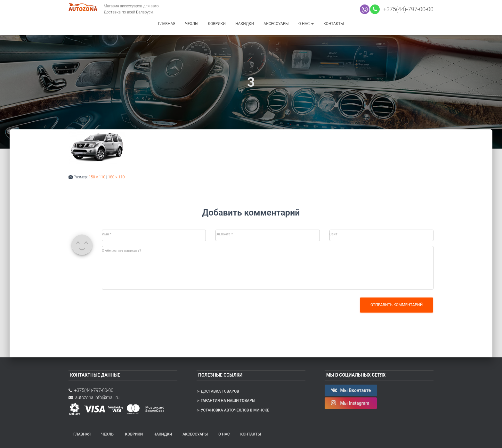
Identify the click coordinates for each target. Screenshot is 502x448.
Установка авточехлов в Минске (235, 410)
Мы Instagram (351, 403)
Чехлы (192, 24)
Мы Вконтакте (351, 390)
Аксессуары (276, 24)
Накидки (245, 24)
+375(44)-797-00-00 (407, 9)
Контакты (334, 24)
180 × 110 (116, 177)
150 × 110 (97, 177)
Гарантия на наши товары (228, 401)
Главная (167, 24)
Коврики (217, 24)
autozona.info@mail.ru (94, 397)
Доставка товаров (220, 391)
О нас (306, 24)
